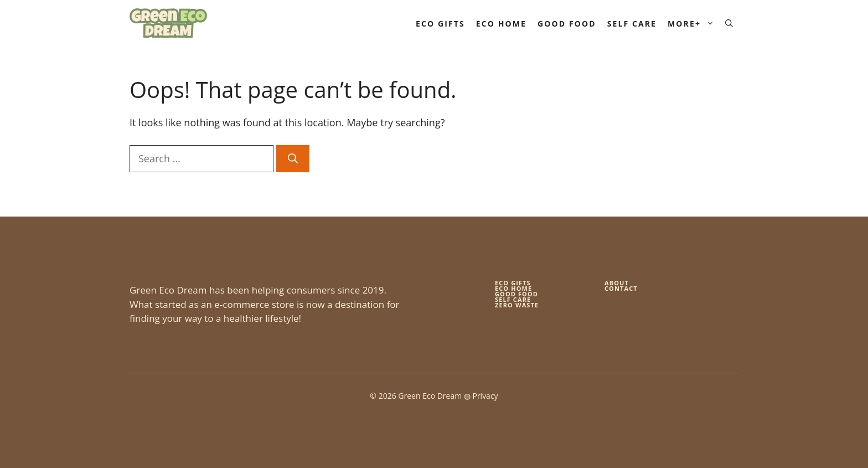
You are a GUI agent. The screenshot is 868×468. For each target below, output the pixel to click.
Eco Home (501, 24)
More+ (694, 24)
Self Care (632, 24)
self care (513, 299)
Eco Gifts (440, 24)
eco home (513, 288)
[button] (729, 24)
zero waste (517, 305)
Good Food (567, 24)
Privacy (485, 396)
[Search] (293, 159)
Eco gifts (513, 283)
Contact (621, 288)
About (617, 283)
